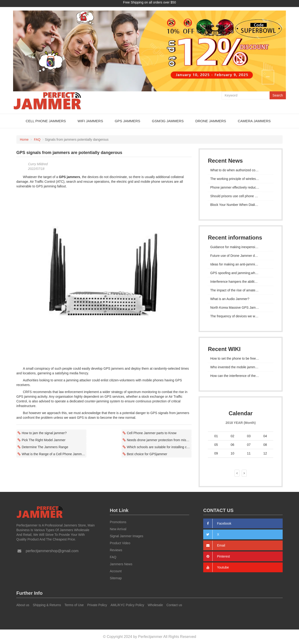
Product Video (120, 543)
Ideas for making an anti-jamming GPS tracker (241, 264)
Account (116, 571)
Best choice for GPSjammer (147, 454)
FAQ (37, 139)
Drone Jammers (211, 121)
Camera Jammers (254, 121)
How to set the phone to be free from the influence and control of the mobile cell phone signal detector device (241, 358)
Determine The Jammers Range (45, 447)
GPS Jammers (127, 121)
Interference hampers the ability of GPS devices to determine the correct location (241, 281)
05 (216, 444)
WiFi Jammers (90, 121)
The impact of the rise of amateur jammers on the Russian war (241, 290)
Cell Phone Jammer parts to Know (152, 433)
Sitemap (116, 578)
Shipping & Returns (47, 605)
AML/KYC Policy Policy (127, 605)
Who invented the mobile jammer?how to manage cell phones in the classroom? (241, 367)
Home (24, 139)
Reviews (116, 550)
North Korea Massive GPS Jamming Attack (241, 307)
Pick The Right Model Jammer (44, 440)
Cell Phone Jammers (46, 121)
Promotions (118, 522)
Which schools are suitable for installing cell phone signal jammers (159, 447)
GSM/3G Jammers (168, 121)
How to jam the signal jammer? (44, 433)
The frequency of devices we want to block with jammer (241, 316)
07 (249, 444)
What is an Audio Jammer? (230, 299)
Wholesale (155, 605)
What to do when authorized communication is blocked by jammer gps (241, 170)
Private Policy (97, 605)
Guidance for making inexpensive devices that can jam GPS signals (241, 247)
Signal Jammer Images (126, 536)
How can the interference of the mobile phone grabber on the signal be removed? (241, 376)
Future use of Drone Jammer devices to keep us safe (241, 255)
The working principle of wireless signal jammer (241, 179)
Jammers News (121, 564)
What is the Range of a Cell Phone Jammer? (54, 454)
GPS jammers (69, 177)
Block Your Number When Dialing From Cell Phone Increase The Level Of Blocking (241, 204)
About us (23, 605)
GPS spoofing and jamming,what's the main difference (241, 273)
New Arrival (118, 529)
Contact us (174, 605)
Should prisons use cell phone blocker (238, 196)
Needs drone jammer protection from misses (159, 440)
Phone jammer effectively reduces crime (239, 187)
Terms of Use (74, 605)
